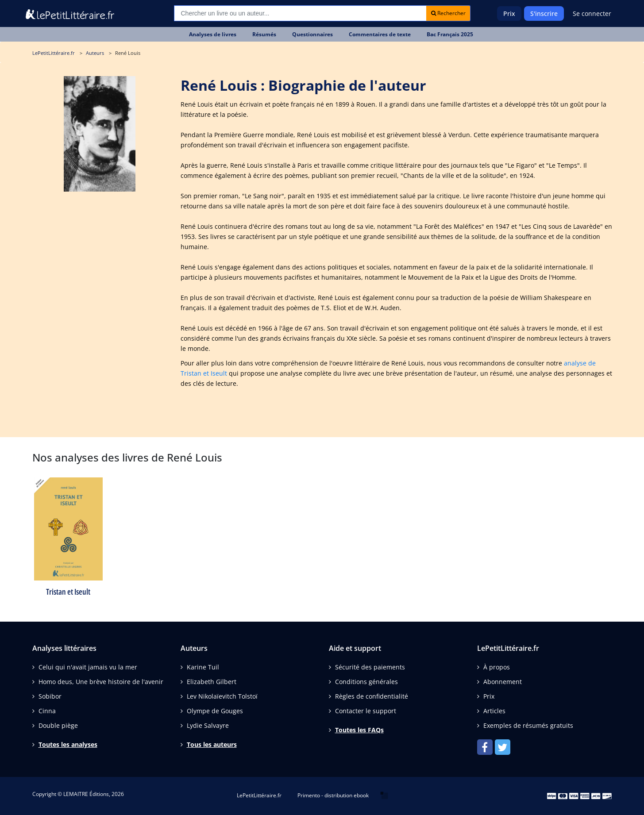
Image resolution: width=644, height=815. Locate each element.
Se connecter (592, 13)
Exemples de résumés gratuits (528, 725)
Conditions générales (366, 682)
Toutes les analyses (68, 744)
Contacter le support (366, 711)
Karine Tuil (203, 667)
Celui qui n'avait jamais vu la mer (88, 667)
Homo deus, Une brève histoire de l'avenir (101, 682)
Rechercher (448, 13)
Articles (494, 711)
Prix (509, 13)
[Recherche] (300, 13)
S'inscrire (544, 13)
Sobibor (50, 696)
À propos (497, 667)
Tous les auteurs (212, 744)
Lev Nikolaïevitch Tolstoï (222, 696)
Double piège (58, 725)
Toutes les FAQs (359, 730)
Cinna (47, 711)
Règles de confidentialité (372, 696)
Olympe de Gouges (215, 711)
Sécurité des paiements (370, 667)
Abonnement (503, 682)
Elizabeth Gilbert (212, 682)
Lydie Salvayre (208, 725)
